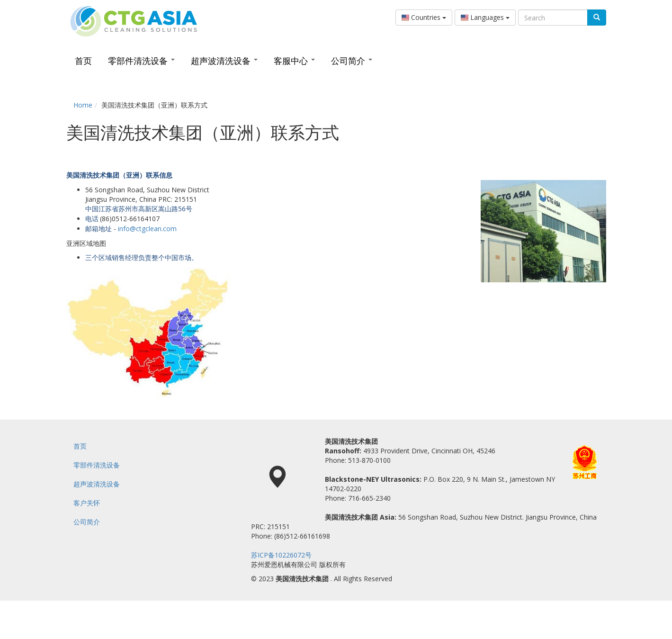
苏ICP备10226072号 (281, 555)
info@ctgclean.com (147, 229)
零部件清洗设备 (141, 61)
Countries (424, 18)
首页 (83, 61)
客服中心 (294, 61)
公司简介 (352, 61)
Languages (485, 18)
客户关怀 (87, 503)
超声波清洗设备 (224, 61)
